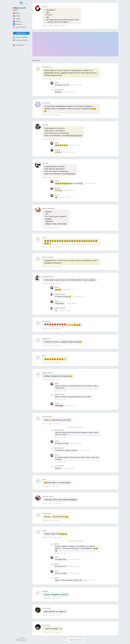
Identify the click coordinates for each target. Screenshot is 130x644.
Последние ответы (20, 40)
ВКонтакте (18, 24)
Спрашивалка (19, 45)
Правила (18, 639)
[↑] (59, 26)
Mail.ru (16, 13)
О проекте (21, 638)
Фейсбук (17, 21)
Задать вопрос (21, 33)
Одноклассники (19, 27)
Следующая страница (75, 640)
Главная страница (20, 37)
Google (17, 16)
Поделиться (66, 26)
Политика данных (21, 641)
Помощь (24, 639)
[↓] (63, 26)
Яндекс (17, 19)
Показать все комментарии (75, 427)
